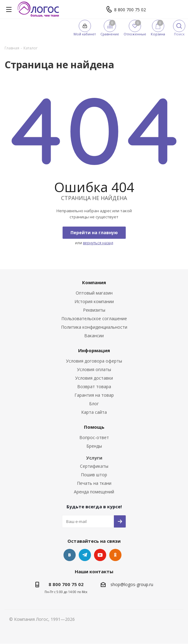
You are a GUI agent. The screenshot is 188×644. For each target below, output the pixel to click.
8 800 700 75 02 (130, 10)
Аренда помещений (94, 492)
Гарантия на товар (94, 395)
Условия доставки (94, 378)
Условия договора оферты (94, 361)
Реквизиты (94, 310)
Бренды (94, 446)
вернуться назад (98, 243)
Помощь (94, 427)
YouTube (100, 555)
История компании (94, 301)
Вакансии (94, 336)
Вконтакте (70, 555)
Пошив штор (94, 475)
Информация (94, 350)
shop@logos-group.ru (132, 584)
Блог (94, 404)
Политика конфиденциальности (94, 327)
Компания (94, 282)
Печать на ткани (94, 483)
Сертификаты (94, 466)
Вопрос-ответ (94, 437)
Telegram (85, 555)
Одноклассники (115, 555)
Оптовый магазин (94, 293)
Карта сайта (94, 412)
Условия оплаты (94, 369)
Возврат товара (94, 386)
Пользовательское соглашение (94, 318)
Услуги (94, 458)
